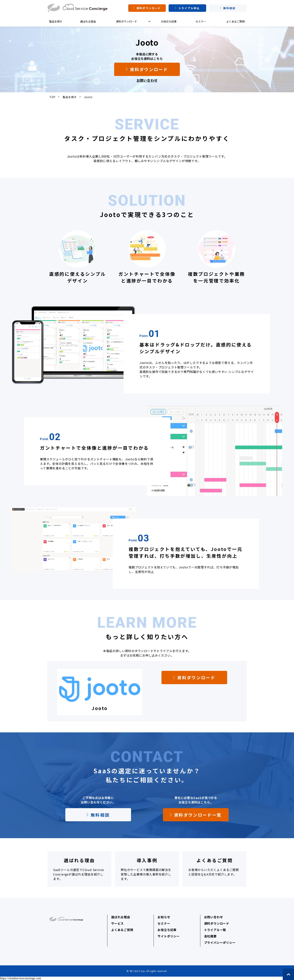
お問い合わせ (214, 917)
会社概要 (210, 936)
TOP (52, 97)
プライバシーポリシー (220, 942)
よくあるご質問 (235, 21)
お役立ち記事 (169, 21)
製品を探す (56, 21)
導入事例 (147, 869)
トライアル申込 (189, 8)
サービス (117, 923)
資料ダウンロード (149, 8)
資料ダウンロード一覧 (198, 815)
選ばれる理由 (88, 21)
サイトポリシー (169, 936)
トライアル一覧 (215, 930)
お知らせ (164, 917)
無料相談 (229, 8)
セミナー (201, 21)
